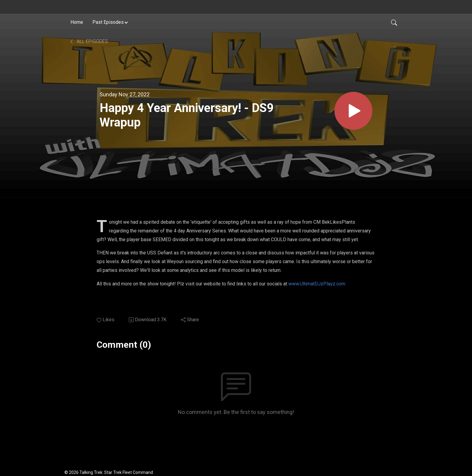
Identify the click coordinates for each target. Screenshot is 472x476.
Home (77, 22)
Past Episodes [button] (108, 22)
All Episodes (89, 41)
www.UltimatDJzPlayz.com (317, 284)
